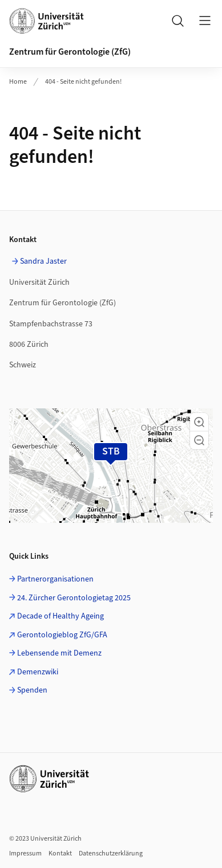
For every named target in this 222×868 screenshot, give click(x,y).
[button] (199, 422)
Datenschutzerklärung (111, 853)
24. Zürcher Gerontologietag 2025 (74, 598)
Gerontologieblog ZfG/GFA (62, 635)
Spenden (32, 690)
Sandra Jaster (43, 261)
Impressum (25, 853)
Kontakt (60, 853)
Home (18, 82)
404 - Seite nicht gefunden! (83, 82)
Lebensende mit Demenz (59, 653)
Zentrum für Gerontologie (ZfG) (70, 52)
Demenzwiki (38, 672)
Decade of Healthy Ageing (60, 616)
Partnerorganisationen (55, 579)
